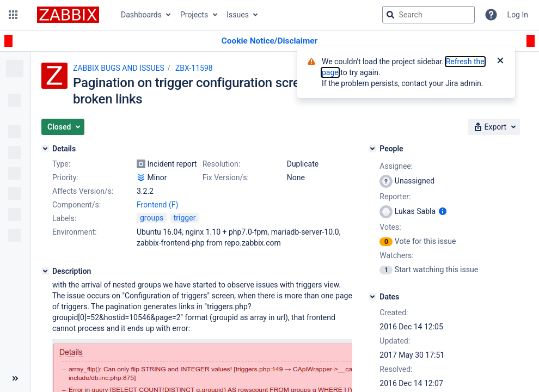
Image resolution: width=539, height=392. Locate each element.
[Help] (491, 15)
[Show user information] (443, 211)
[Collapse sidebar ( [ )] (15, 378)
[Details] (45, 149)
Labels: (64, 218)
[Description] (45, 271)
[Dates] (372, 297)
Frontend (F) (157, 205)
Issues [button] (238, 15)
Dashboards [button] (141, 15)
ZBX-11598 (194, 68)
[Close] (500, 62)
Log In (518, 15)
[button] (13, 15)
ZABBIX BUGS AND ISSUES (119, 68)
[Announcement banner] (269, 41)
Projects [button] (194, 15)
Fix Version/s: (226, 177)
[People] (372, 149)
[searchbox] (428, 15)
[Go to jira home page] (68, 15)
